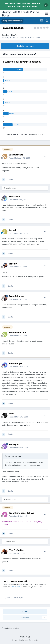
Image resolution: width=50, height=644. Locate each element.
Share (25, 611)
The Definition (17, 550)
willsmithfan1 (10, 35)
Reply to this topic (25, 46)
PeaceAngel (15, 363)
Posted (20, 158)
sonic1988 (14, 196)
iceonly (13, 264)
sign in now (15, 587)
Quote (10, 180)
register (24, 134)
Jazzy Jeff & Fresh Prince (30, 37)
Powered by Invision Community (25, 640)
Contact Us (25, 637)
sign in (16, 134)
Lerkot (13, 230)
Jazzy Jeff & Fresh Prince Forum (21, 14)
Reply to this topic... (15, 597)
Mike (12, 414)
